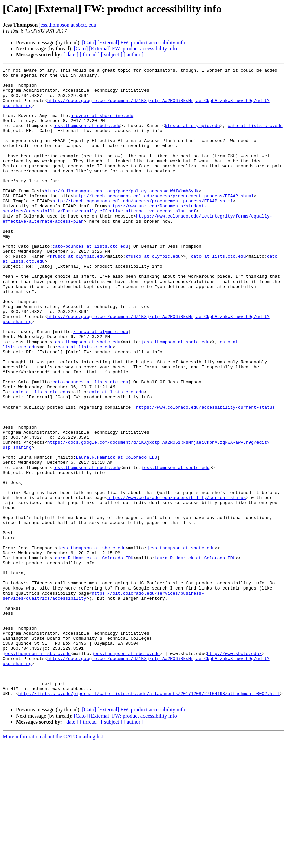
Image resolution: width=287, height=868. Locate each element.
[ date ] (71, 54)
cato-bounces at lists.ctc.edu (90, 282)
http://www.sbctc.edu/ (234, 771)
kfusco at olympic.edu (192, 137)
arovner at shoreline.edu (102, 125)
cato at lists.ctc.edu (255, 137)
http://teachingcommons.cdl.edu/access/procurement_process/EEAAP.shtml (164, 222)
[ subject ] (112, 54)
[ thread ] (90, 54)
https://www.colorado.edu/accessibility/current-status (205, 475)
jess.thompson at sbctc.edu (68, 25)
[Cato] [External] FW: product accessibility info (134, 42)
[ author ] (134, 54)
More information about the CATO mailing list (53, 862)
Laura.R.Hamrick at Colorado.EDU (116, 536)
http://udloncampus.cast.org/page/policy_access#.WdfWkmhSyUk (122, 216)
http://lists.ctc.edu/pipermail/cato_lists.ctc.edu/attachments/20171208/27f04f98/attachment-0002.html (149, 819)
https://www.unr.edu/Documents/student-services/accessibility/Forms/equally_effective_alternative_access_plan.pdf (105, 237)
